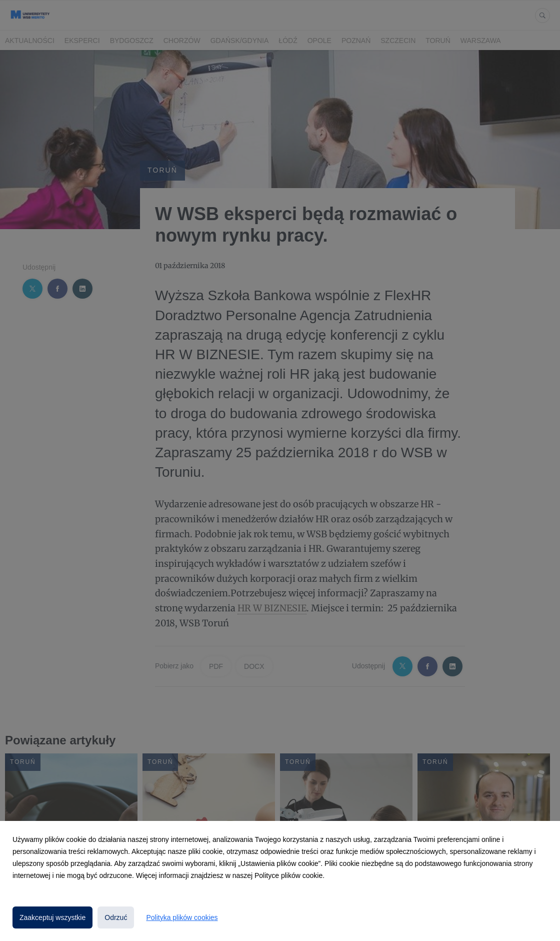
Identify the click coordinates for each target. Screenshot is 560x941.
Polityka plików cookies (182, 917)
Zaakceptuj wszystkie (52, 917)
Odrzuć (116, 917)
